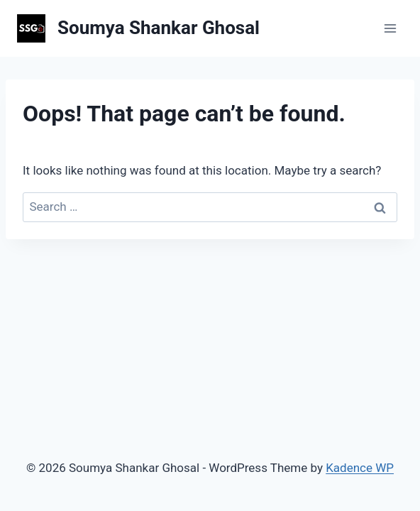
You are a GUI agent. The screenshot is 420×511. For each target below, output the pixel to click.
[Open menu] (390, 28)
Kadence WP (360, 468)
